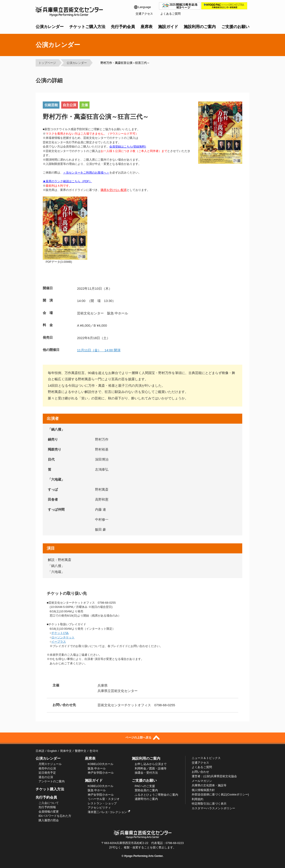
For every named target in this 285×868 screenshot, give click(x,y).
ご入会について (49, 803)
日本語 (40, 751)
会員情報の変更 (49, 812)
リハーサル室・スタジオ (104, 799)
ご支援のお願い (235, 27)
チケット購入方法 (50, 789)
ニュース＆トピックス (206, 758)
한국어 (94, 751)
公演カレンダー (50, 27)
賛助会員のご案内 (146, 790)
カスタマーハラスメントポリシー (213, 808)
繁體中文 (81, 751)
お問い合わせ (200, 772)
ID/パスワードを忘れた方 (55, 816)
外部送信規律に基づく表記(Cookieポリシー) (220, 794)
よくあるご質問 (170, 14)
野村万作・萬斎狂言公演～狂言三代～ (124, 63)
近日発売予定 (47, 773)
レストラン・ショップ (102, 803)
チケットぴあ (60, 633)
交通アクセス (144, 14)
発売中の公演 (47, 768)
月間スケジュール (50, 764)
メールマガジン (202, 781)
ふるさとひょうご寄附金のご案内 (156, 795)
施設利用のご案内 (200, 27)
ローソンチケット (63, 637)
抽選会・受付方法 (146, 773)
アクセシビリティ (99, 808)
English (52, 751)
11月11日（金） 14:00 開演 (99, 350)
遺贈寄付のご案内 (146, 799)
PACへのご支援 (145, 786)
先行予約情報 (47, 807)
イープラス (59, 642)
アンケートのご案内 (52, 781)
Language (142, 7)
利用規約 (197, 799)
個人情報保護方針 (203, 790)
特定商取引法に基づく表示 (209, 804)
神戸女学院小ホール (101, 773)
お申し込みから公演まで (151, 764)
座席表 (147, 27)
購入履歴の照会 (49, 820)
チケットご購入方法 (87, 27)
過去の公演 (46, 777)
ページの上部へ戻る (142, 737)
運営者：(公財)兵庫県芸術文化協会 (214, 776)
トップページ (47, 63)
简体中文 (66, 751)
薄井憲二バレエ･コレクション (109, 812)
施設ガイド (168, 27)
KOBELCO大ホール (101, 764)
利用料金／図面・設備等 (151, 768)
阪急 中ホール (97, 768)
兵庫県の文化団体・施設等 (209, 785)
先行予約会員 (123, 27)
